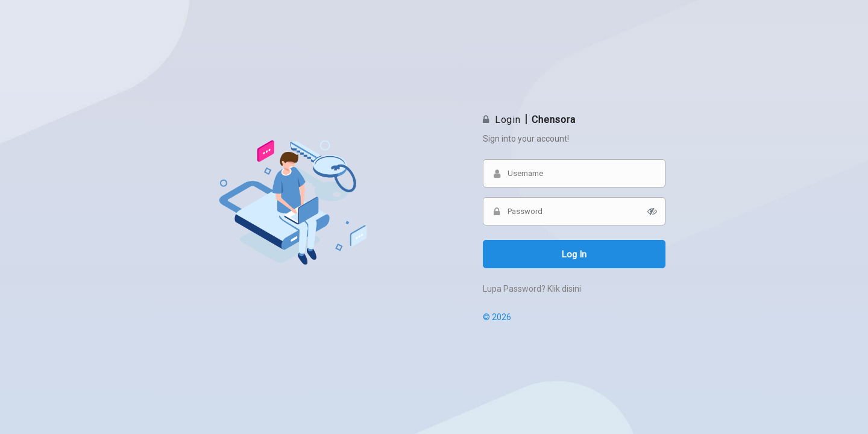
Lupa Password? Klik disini (532, 289)
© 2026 (497, 317)
